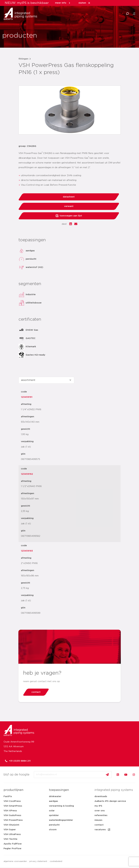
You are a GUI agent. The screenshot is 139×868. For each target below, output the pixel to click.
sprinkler (54, 815)
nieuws (98, 820)
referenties (101, 815)
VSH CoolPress (12, 801)
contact (99, 825)
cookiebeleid (56, 861)
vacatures (103, 830)
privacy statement (38, 861)
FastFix (8, 796)
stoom (53, 830)
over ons (100, 811)
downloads (101, 796)
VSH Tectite (10, 839)
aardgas (53, 801)
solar (52, 811)
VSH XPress (10, 811)
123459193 (27, 551)
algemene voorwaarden (15, 861)
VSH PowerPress (13, 820)
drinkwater (55, 796)
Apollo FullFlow (13, 844)
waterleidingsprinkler (61, 820)
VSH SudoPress (12, 815)
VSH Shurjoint (11, 825)
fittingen (23, 59)
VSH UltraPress (12, 834)
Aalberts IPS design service (110, 801)
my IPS (98, 806)
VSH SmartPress (13, 806)
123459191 (27, 397)
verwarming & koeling (61, 806)
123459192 (27, 474)
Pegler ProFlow (12, 849)
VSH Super (10, 830)
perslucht (54, 825)
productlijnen (13, 790)
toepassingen (59, 790)
